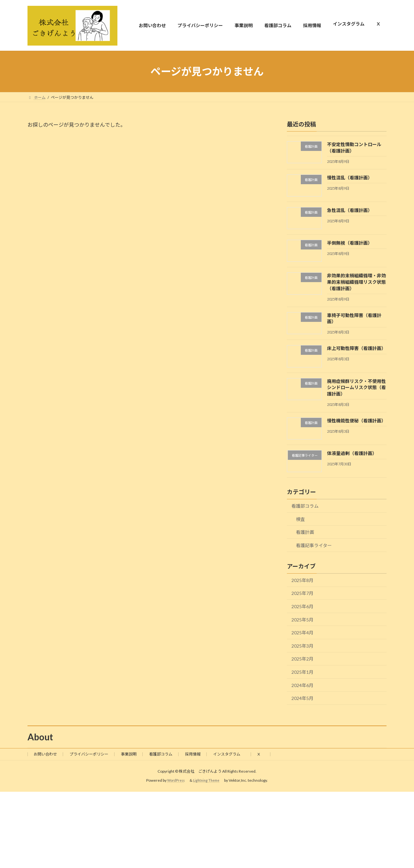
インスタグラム (229, 754)
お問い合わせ (45, 754)
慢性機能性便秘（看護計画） (356, 421)
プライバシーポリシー (89, 754)
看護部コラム (305, 506)
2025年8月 (302, 580)
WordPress (177, 781)
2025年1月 (302, 672)
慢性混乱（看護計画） (350, 178)
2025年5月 (302, 620)
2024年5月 (302, 698)
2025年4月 (302, 633)
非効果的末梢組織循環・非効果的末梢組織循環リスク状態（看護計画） (356, 282)
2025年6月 (302, 606)
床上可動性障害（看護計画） (356, 349)
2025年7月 (302, 593)
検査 (300, 519)
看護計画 (305, 532)
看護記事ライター (314, 545)
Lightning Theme (210, 781)
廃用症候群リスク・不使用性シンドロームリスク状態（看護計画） (356, 387)
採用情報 (193, 754)
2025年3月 (302, 646)
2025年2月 (302, 659)
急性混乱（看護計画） (350, 210)
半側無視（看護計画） (350, 243)
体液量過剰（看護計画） (352, 453)
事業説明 (129, 754)
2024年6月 (302, 685)
